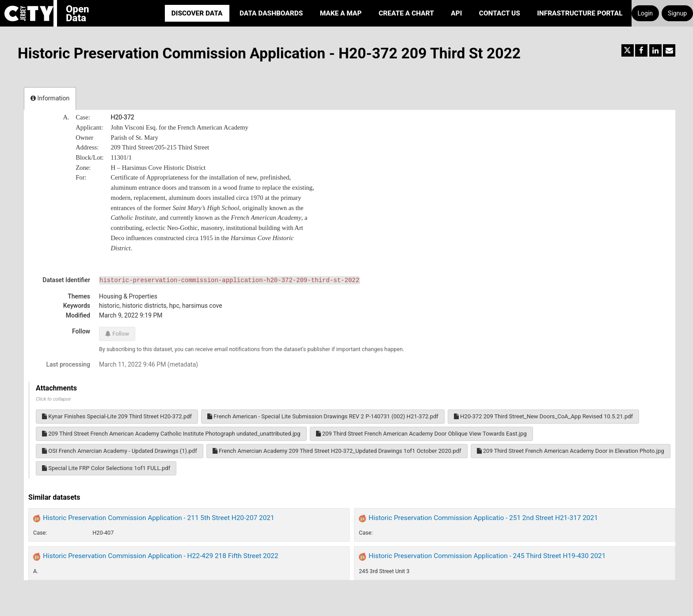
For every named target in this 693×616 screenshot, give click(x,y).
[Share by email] (669, 50)
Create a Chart (406, 13)
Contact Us (500, 13)
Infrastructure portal (580, 13)
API (456, 13)
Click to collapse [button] (53, 399)
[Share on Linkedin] (655, 50)
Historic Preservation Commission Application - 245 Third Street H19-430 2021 (487, 556)
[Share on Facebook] (641, 50)
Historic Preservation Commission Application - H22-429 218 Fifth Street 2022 (161, 556)
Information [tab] (50, 98)
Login (645, 13)
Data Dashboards (271, 13)
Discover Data (197, 13)
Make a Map (341, 13)
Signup (677, 13)
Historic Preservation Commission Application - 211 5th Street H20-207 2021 (159, 518)
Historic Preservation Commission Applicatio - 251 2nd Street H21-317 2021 (483, 518)
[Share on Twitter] (628, 50)
